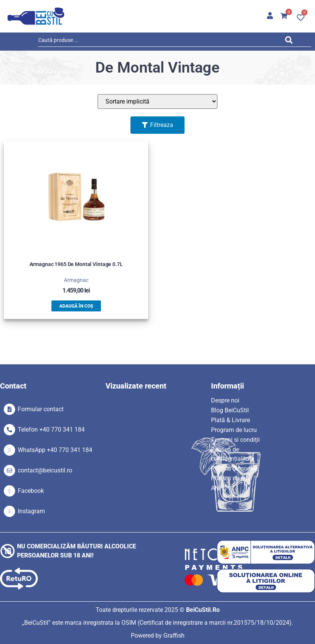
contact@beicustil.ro (45, 470)
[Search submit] (291, 41)
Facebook (31, 491)
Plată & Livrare (230, 420)
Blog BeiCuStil (230, 410)
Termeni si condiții (235, 440)
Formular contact (41, 409)
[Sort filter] (157, 101)
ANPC (219, 488)
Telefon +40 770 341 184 (51, 430)
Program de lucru (234, 430)
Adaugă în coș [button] (76, 306)
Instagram (31, 511)
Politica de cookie (234, 468)
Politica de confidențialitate (233, 454)
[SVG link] (36, 16)
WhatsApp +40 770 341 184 (55, 450)
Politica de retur (232, 478)
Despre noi (225, 400)
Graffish (174, 635)
